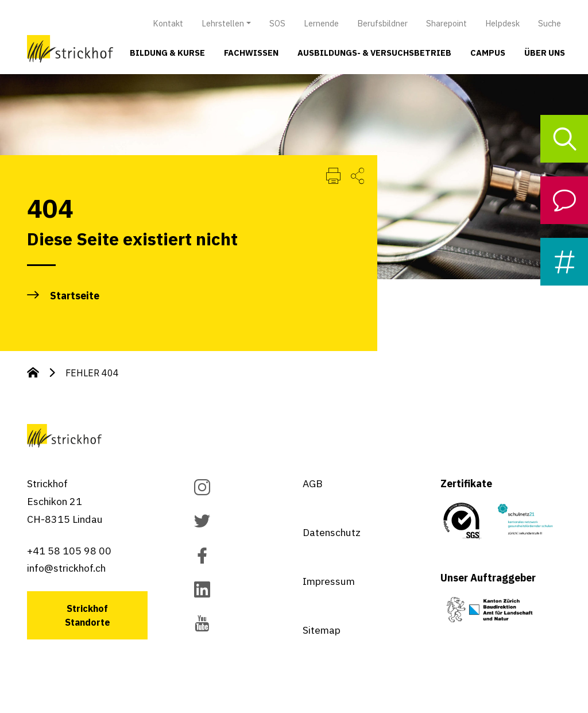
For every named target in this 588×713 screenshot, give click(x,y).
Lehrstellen (223, 23)
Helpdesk (502, 23)
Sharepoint (446, 23)
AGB (313, 483)
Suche (550, 23)
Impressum (329, 581)
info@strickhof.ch (66, 568)
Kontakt (168, 23)
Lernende (321, 23)
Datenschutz (332, 532)
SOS (277, 23)
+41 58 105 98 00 (69, 551)
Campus (488, 53)
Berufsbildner (382, 23)
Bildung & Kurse (167, 53)
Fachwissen (251, 53)
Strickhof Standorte (88, 615)
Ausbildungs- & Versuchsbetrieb (374, 53)
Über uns (545, 53)
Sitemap (322, 630)
